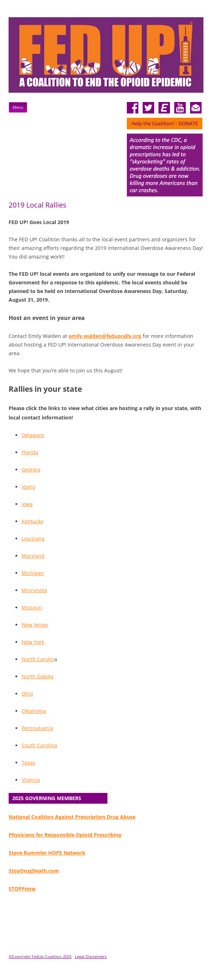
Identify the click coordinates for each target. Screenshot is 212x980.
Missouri (32, 607)
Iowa (27, 504)
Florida (30, 452)
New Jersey (35, 625)
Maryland (33, 556)
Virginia (31, 780)
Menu (18, 107)
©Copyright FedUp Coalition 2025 (40, 956)
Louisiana (33, 538)
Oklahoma (34, 711)
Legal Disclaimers (91, 956)
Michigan (33, 573)
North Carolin (38, 659)
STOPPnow (22, 889)
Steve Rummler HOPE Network (47, 853)
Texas (28, 763)
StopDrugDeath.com (34, 871)
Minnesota (34, 590)
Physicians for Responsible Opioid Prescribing (65, 835)
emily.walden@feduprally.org (105, 336)
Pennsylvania (37, 728)
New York (33, 642)
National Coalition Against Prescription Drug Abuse (72, 817)
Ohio (27, 694)
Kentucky (33, 521)
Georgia (31, 470)
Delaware (33, 435)
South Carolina (39, 745)
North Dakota (38, 676)
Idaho (28, 487)
